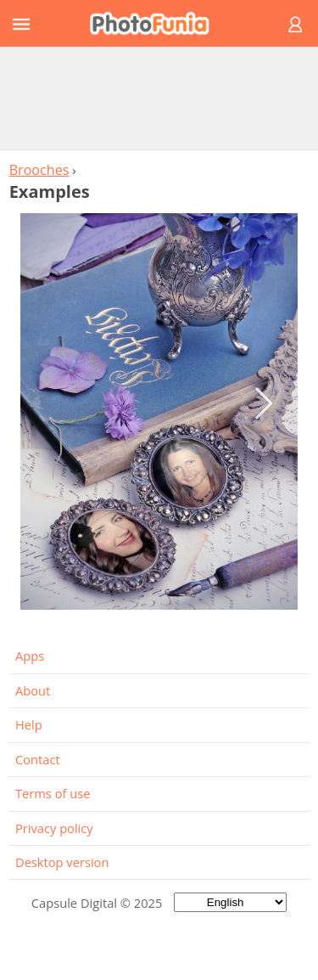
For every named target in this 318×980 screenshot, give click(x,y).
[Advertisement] (159, 98)
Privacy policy (54, 828)
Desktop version (62, 862)
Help (29, 724)
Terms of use (53, 793)
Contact (38, 759)
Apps (30, 656)
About (33, 690)
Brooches (39, 170)
